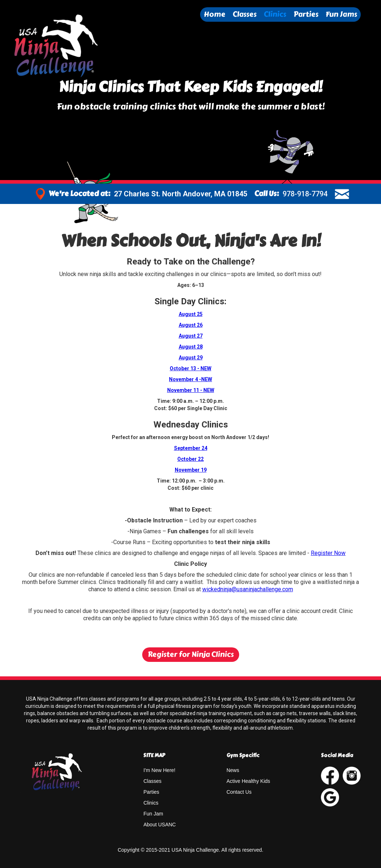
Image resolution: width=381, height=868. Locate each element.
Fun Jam (153, 814)
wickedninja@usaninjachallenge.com (248, 589)
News (233, 770)
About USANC (159, 825)
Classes (245, 14)
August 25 (191, 314)
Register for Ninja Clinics (191, 654)
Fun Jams (341, 14)
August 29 (191, 358)
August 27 (191, 336)
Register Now (328, 553)
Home (215, 14)
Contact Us (239, 792)
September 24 (191, 448)
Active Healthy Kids (248, 781)
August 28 (191, 347)
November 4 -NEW (190, 379)
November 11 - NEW (191, 390)
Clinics (275, 14)
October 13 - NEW (190, 368)
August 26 (191, 325)
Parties (306, 14)
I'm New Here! (159, 770)
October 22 (190, 459)
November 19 (191, 470)
